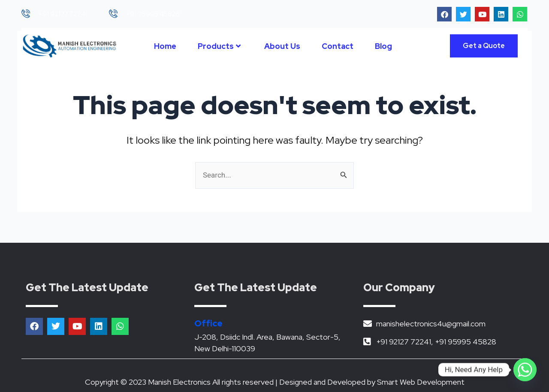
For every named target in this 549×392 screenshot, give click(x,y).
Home (165, 46)
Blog (383, 46)
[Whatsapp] (525, 370)
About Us (282, 46)
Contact (338, 46)
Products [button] (219, 46)
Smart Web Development (421, 382)
